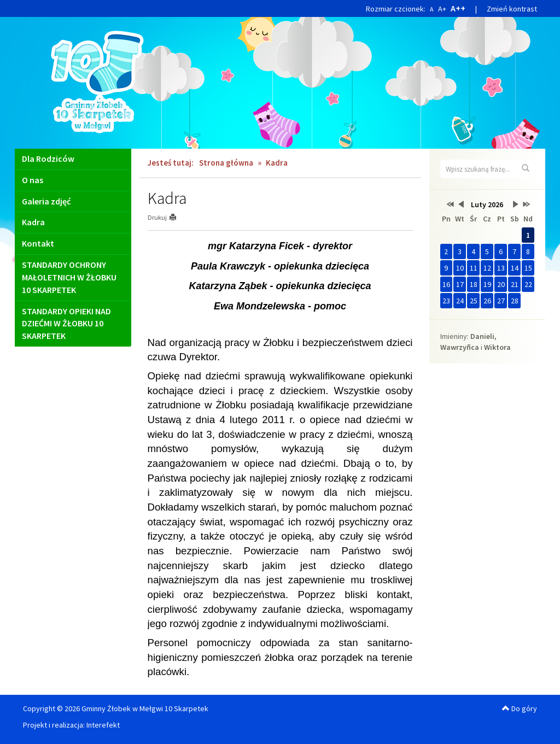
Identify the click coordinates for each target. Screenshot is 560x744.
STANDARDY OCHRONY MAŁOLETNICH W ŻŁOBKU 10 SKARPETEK (69, 277)
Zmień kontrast (512, 9)
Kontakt (38, 243)
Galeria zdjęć (46, 201)
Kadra (33, 222)
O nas (33, 180)
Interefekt (103, 725)
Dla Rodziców (48, 159)
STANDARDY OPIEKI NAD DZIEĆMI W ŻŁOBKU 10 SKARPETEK (66, 324)
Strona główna (226, 163)
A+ (442, 9)
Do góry (520, 708)
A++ (458, 8)
